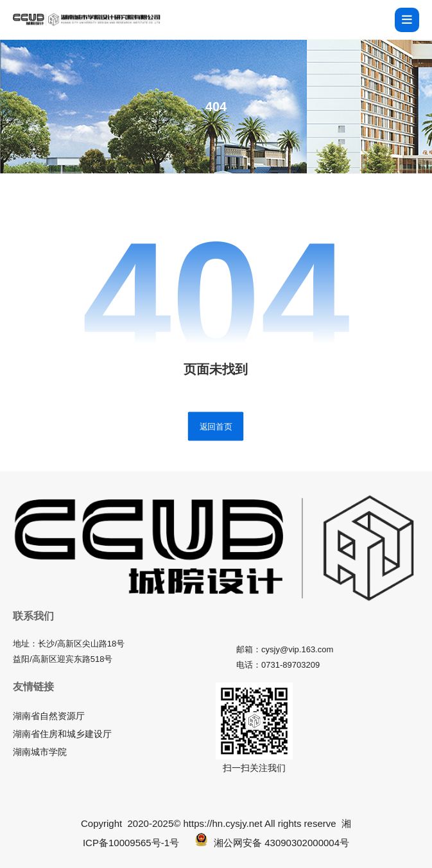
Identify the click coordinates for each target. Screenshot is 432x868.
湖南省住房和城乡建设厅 (62, 734)
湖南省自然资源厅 (49, 716)
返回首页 (216, 426)
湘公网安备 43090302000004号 (272, 843)
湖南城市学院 (40, 752)
